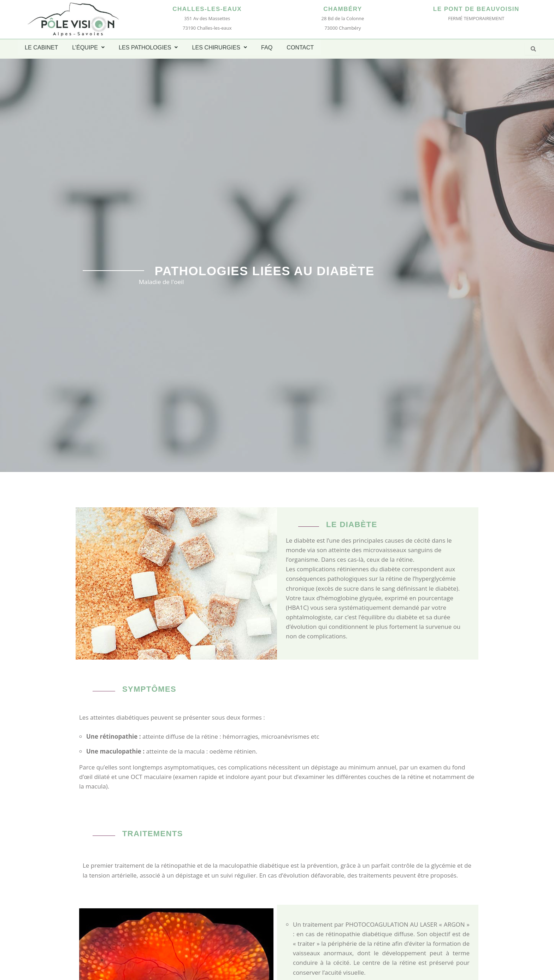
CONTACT (299, 47)
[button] (88, 47)
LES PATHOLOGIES (147, 47)
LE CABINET (41, 47)
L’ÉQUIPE (88, 47)
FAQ (265, 47)
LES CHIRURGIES (218, 47)
